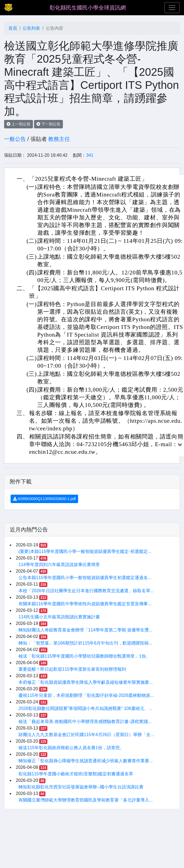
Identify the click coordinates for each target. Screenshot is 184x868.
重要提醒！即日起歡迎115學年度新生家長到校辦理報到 (72, 669)
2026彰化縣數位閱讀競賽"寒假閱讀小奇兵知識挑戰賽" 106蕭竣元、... (85, 708)
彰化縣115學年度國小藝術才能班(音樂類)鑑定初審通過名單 (76, 774)
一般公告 (15, 139)
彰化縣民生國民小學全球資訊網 (88, 8)
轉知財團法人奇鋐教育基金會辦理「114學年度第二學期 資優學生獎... (85, 630)
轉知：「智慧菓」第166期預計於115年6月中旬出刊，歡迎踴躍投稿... (85, 643)
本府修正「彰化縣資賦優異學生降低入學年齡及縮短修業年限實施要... (86, 682)
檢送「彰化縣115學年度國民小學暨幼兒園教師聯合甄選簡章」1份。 (84, 656)
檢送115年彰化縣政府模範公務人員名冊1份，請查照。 (71, 748)
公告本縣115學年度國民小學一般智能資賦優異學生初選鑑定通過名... (85, 578)
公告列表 (31, 28)
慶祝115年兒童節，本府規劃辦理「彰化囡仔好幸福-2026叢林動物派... (86, 695)
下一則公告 (48, 124)
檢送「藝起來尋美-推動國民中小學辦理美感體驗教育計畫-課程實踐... (85, 722)
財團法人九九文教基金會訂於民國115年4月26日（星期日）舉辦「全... (86, 735)
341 (90, 155)
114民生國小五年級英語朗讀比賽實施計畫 (59, 617)
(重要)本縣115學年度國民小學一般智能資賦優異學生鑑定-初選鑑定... (85, 551)
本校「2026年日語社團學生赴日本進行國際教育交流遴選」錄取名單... (86, 591)
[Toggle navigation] (172, 8)
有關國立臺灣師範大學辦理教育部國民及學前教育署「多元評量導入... (86, 800)
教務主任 (59, 139)
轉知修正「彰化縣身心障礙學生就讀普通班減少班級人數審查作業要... (86, 761)
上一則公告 (19, 124)
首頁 (13, 28)
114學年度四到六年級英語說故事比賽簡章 (59, 565)
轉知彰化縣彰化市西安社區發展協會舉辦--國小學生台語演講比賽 (81, 787)
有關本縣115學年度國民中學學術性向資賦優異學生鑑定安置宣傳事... (85, 604)
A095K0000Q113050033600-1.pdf (44, 499)
